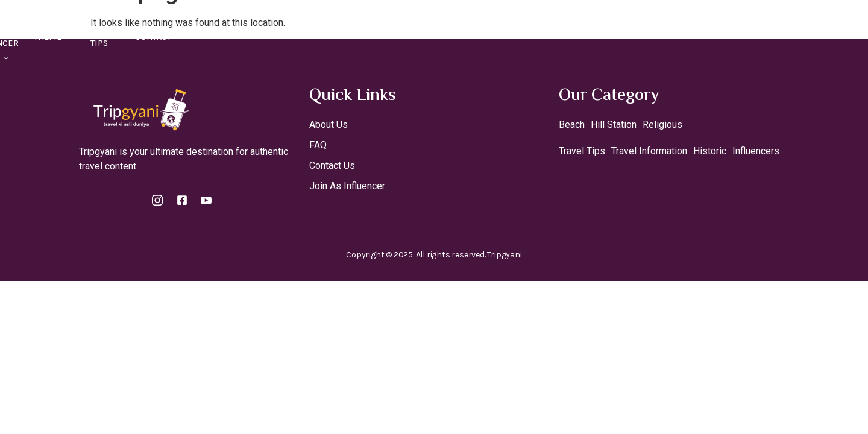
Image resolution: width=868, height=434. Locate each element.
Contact (625, 28)
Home (237, 28)
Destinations (306, 28)
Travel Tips (561, 28)
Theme (495, 28)
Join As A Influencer (408, 28)
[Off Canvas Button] (802, 28)
